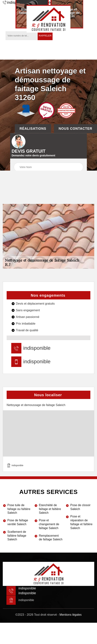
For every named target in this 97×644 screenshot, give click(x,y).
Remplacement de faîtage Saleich (51, 538)
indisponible (37, 348)
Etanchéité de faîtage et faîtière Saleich (50, 509)
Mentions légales (71, 615)
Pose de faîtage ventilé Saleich (18, 522)
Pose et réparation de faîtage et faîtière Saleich (81, 522)
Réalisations (33, 129)
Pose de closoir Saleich (80, 507)
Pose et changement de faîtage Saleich (49, 524)
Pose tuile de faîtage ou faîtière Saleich (19, 509)
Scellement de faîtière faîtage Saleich (17, 536)
